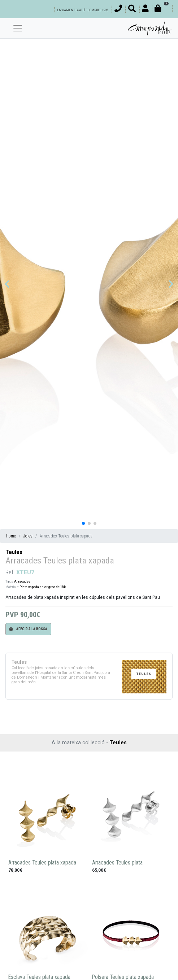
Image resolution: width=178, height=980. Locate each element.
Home (11, 536)
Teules (14, 552)
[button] (7, 284)
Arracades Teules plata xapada (42, 863)
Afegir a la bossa (28, 629)
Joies (28, 536)
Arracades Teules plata (117, 863)
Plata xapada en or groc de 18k (43, 587)
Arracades (22, 581)
